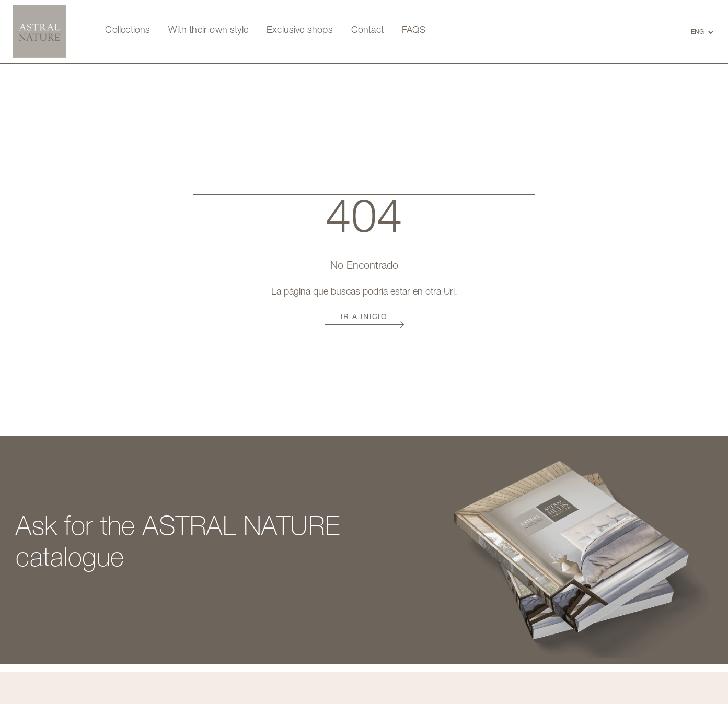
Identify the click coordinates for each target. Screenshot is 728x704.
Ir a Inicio (364, 318)
